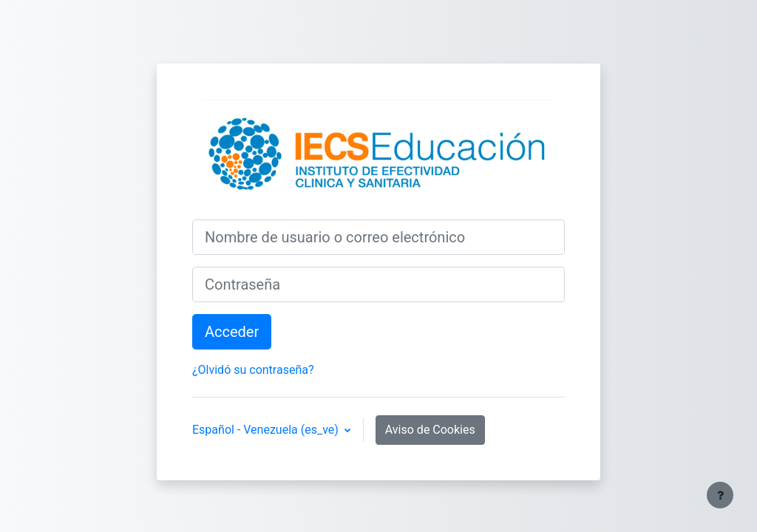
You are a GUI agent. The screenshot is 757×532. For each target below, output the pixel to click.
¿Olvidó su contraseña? (253, 370)
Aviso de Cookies (430, 430)
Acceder (232, 332)
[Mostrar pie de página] (720, 495)
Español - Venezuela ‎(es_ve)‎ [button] (267, 430)
